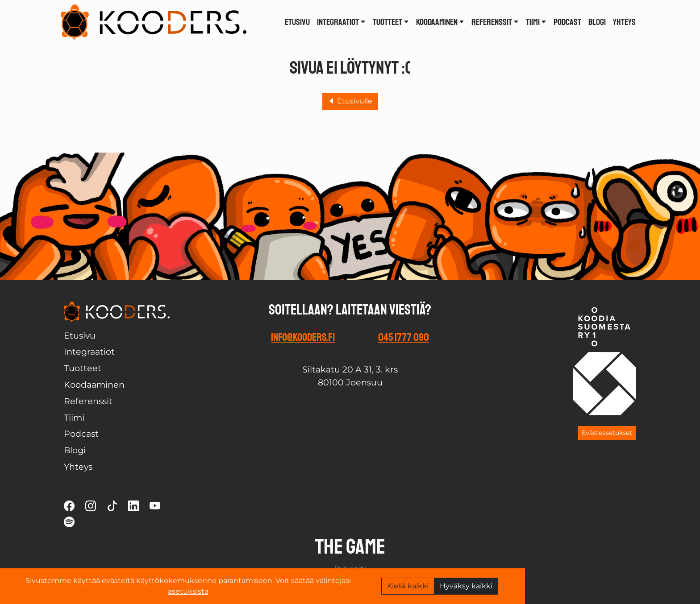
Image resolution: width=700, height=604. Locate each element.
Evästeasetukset (607, 433)
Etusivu (297, 22)
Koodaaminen (440, 22)
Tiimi (536, 22)
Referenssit (495, 22)
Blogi (597, 22)
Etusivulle (350, 101)
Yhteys (624, 22)
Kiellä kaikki (408, 586)
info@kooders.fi (303, 337)
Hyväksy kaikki (466, 586)
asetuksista (188, 591)
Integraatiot (341, 22)
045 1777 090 (404, 337)
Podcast (567, 22)
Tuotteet (391, 22)
